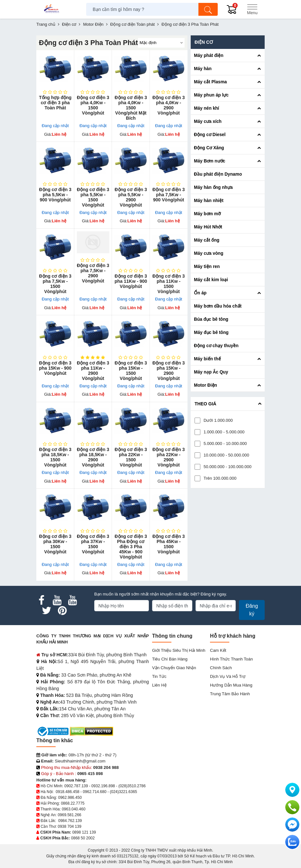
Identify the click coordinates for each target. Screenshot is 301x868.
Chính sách (221, 668)
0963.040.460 (73, 809)
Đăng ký (252, 610)
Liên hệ (159, 685)
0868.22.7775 (73, 803)
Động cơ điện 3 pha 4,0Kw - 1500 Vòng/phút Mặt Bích (131, 108)
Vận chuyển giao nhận (174, 668)
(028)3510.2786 (132, 786)
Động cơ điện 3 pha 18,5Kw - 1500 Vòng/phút (55, 457)
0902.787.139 (76, 786)
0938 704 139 (69, 826)
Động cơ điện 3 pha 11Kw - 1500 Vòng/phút (169, 284)
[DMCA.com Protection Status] (91, 731)
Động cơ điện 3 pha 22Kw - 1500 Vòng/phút (131, 457)
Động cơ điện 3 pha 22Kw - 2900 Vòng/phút (169, 457)
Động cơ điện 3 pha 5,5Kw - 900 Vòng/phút (55, 195)
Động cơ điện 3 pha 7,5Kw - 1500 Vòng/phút (55, 284)
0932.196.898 (103, 786)
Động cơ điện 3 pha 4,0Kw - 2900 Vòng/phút (169, 105)
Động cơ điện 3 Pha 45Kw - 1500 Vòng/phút (169, 544)
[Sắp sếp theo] (161, 43)
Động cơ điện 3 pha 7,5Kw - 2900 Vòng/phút (93, 273)
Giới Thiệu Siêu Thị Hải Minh (179, 650)
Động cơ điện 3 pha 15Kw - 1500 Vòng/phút (131, 371)
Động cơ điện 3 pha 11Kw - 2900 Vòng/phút (93, 371)
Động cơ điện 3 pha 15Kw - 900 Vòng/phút (55, 368)
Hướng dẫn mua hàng (231, 685)
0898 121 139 (84, 832)
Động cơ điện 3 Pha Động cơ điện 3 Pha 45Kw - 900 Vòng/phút (131, 547)
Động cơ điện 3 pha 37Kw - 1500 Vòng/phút (93, 544)
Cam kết (218, 650)
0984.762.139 (70, 821)
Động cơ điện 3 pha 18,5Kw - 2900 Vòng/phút (93, 457)
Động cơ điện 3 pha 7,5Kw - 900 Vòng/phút (169, 195)
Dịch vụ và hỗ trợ (228, 676)
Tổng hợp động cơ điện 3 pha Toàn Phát (55, 103)
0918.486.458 (67, 792)
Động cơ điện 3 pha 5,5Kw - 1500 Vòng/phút (93, 197)
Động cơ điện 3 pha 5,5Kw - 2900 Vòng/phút (131, 197)
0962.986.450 (70, 798)
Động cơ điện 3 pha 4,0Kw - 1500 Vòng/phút (93, 105)
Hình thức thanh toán (231, 659)
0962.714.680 (94, 792)
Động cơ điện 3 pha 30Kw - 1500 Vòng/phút (55, 544)
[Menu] (252, 9)
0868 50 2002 (83, 838)
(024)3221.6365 (124, 792)
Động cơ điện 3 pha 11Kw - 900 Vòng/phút (131, 281)
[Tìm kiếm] (208, 9)
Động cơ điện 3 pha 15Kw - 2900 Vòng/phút (169, 371)
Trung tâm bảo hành (230, 694)
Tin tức (159, 676)
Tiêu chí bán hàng (170, 659)
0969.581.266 (69, 815)
